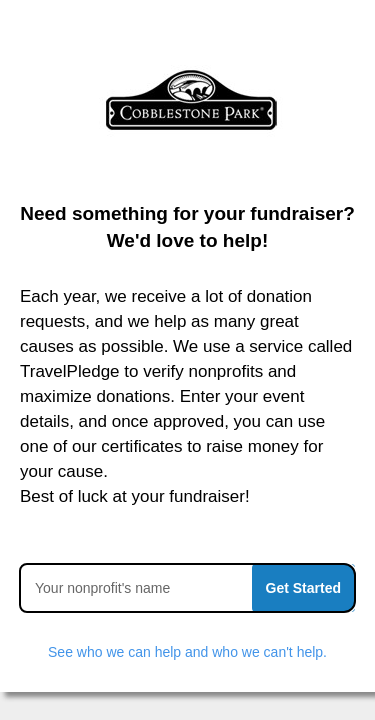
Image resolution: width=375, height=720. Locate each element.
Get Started (303, 588)
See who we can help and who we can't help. (187, 652)
